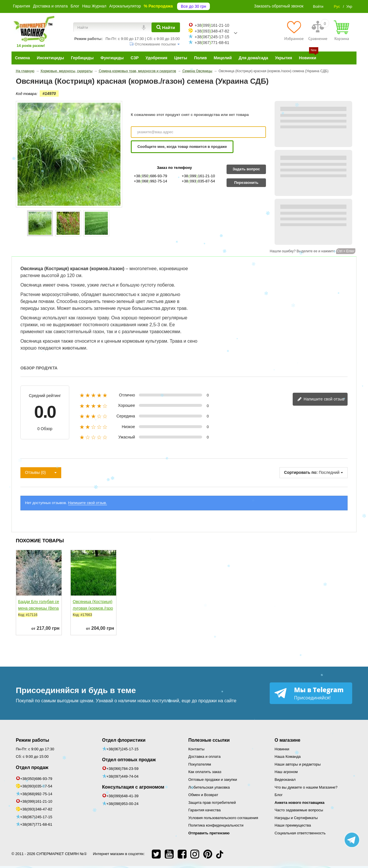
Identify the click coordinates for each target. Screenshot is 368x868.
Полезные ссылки (209, 740)
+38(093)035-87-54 (36, 786)
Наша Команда (288, 757)
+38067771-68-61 (212, 43)
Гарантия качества (204, 810)
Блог (75, 6)
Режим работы (32, 740)
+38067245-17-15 (212, 37)
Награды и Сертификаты (296, 818)
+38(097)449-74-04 (122, 776)
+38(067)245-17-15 (36, 817)
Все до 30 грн (193, 6)
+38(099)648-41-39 (122, 796)
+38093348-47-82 (212, 31)
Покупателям (200, 764)
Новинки (282, 749)
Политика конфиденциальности (216, 825)
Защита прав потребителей (212, 803)
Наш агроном (286, 772)
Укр (349, 6)
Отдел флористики (124, 740)
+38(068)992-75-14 (36, 794)
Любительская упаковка (209, 787)
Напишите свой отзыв (321, 399)
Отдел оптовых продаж (129, 760)
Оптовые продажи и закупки (213, 780)
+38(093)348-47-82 (36, 809)
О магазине (287, 740)
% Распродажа (158, 6)
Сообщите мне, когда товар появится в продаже (182, 147)
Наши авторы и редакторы (298, 764)
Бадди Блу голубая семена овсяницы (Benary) (39, 608)
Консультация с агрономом (133, 787)
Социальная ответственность (300, 833)
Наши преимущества (293, 825)
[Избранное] (294, 30)
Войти (318, 6)
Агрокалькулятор (125, 6)
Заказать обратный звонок (279, 6)
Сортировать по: (301, 472)
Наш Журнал (94, 6)
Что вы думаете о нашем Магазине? (306, 787)
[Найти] (166, 27)
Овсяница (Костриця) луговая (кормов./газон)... (93, 608)
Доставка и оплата (50, 6)
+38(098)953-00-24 (122, 804)
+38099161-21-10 (212, 25)
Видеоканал (285, 780)
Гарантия (22, 6)
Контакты (196, 749)
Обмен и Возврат (203, 795)
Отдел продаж (32, 767)
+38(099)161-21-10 (36, 801)
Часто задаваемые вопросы (299, 810)
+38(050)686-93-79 (36, 779)
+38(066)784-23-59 (122, 769)
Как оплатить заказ (205, 772)
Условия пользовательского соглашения (223, 818)
